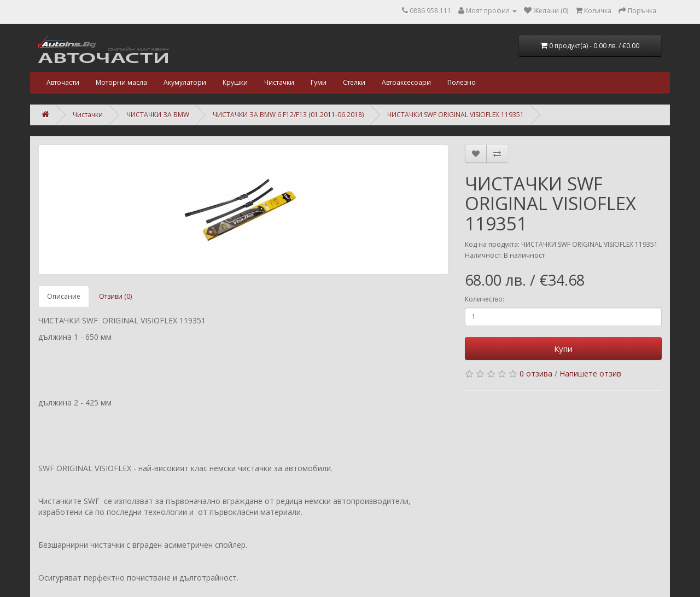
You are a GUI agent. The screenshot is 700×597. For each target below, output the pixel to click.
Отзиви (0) (115, 296)
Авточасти (63, 82)
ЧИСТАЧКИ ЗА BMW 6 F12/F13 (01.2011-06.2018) (288, 115)
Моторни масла (121, 82)
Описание (64, 296)
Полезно (462, 82)
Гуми (319, 82)
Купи (563, 349)
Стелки (354, 82)
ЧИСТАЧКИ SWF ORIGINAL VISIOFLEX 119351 (456, 115)
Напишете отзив (590, 373)
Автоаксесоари (406, 82)
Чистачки (279, 82)
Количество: (485, 299)
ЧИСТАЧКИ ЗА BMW (158, 115)
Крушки (235, 82)
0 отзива (536, 373)
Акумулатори (185, 82)
